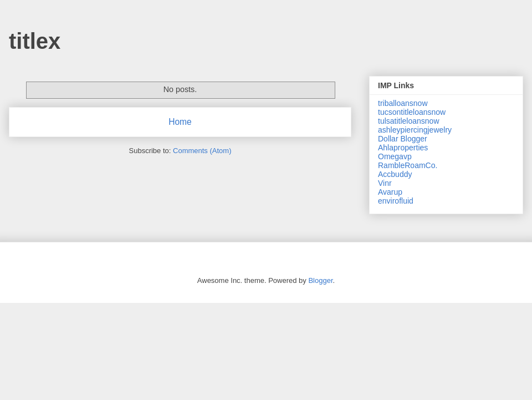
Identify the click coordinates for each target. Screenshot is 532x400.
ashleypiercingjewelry (415, 130)
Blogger (320, 280)
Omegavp (395, 156)
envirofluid (396, 201)
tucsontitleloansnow (412, 112)
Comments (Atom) (202, 151)
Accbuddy (395, 174)
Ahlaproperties (403, 148)
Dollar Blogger (403, 139)
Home (180, 122)
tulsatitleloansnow (409, 121)
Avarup (390, 192)
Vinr (385, 183)
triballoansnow (403, 103)
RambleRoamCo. (408, 165)
